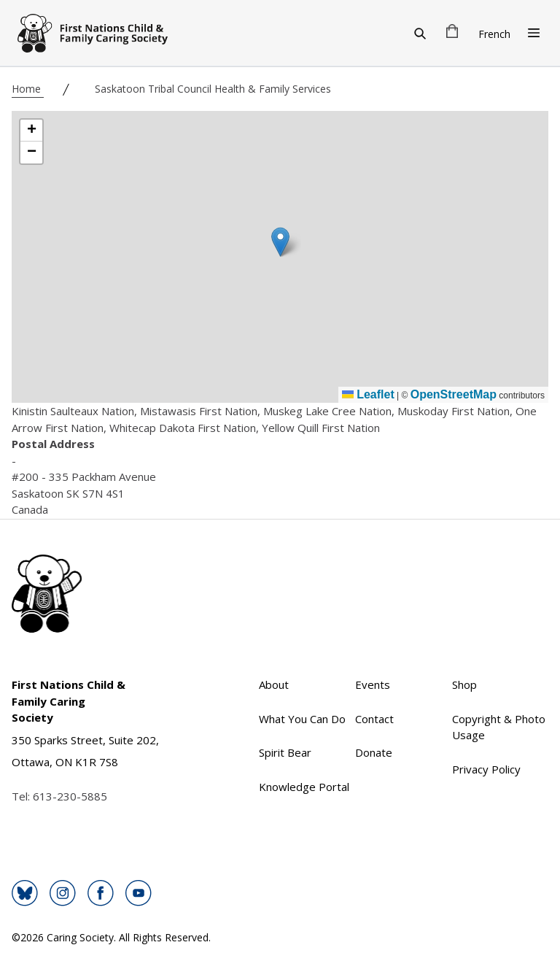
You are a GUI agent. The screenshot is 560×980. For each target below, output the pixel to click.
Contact (374, 719)
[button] (280, 242)
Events (373, 684)
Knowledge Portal (304, 787)
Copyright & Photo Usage (499, 727)
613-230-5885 (70, 796)
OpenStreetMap (454, 394)
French (494, 34)
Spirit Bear (285, 752)
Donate (374, 752)
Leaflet (368, 394)
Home (28, 89)
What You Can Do (302, 719)
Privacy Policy (486, 769)
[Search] (420, 33)
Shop (464, 684)
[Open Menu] (534, 33)
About (274, 684)
